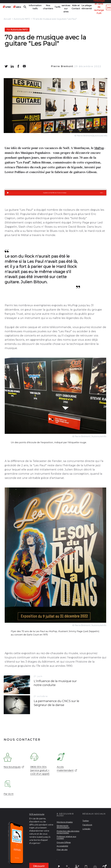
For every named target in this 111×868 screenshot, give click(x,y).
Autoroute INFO (22, 19)
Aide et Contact (70, 7)
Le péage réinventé (79, 7)
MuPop (99, 148)
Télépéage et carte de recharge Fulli (90, 7)
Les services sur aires (61, 7)
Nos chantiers (45, 7)
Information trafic (34, 7)
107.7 (105, 7)
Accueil (7, 19)
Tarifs (53, 7)
